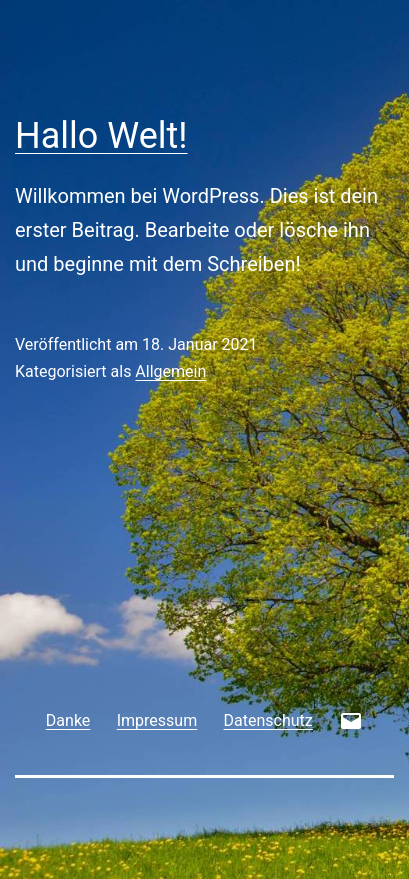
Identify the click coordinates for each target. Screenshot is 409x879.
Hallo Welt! (101, 136)
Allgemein (170, 371)
